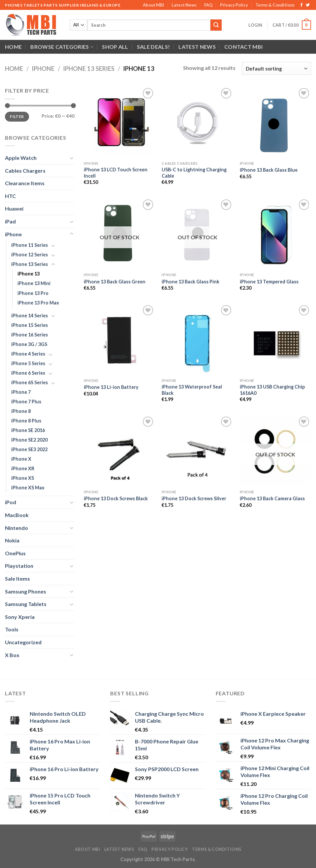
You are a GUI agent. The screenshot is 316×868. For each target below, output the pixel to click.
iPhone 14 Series (30, 316)
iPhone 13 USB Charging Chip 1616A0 (272, 390)
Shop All (115, 47)
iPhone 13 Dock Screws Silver (194, 498)
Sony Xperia (20, 617)
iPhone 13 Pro (33, 293)
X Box (12, 655)
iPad (10, 221)
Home (13, 47)
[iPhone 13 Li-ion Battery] (120, 339)
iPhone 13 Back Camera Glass (272, 498)
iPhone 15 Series (30, 325)
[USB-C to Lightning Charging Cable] (197, 122)
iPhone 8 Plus (26, 421)
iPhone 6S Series (30, 382)
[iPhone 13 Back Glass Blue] (276, 122)
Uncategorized (23, 642)
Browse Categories (62, 47)
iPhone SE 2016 (28, 430)
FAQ (208, 5)
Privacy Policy (234, 5)
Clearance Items (25, 183)
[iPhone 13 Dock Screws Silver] (197, 451)
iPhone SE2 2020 (29, 440)
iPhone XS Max (28, 488)
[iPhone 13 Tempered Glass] (276, 233)
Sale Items (17, 579)
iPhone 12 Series (30, 255)
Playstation (19, 566)
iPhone (43, 69)
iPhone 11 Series (30, 245)
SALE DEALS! (154, 47)
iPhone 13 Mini (34, 283)
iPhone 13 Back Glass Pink (190, 282)
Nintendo (16, 528)
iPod (11, 502)
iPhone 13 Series (89, 69)
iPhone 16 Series (30, 335)
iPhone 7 (21, 392)
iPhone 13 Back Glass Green (115, 282)
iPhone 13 (29, 274)
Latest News (184, 5)
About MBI (154, 5)
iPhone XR (23, 468)
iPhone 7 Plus (26, 402)
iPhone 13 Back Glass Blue (269, 170)
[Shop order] (276, 68)
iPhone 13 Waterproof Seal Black (192, 390)
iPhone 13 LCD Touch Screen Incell (116, 173)
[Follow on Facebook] (301, 5)
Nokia (12, 540)
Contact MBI (244, 47)
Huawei (14, 208)
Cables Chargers (25, 171)
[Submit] (216, 25)
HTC (10, 196)
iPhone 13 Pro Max (38, 303)
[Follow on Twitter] (308, 5)
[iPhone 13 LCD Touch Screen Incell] (120, 122)
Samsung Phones (26, 591)
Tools (12, 629)
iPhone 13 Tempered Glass (269, 282)
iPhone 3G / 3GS (29, 344)
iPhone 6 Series (28, 373)
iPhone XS (23, 478)
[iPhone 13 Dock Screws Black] (120, 451)
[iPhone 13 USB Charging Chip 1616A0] (276, 339)
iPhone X (21, 459)
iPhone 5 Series (28, 363)
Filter (17, 116)
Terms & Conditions (275, 5)
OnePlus (15, 553)
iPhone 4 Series (28, 354)
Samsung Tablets (26, 604)
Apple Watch (21, 158)
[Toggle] (72, 158)
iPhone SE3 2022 (29, 449)
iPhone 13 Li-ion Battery (111, 387)
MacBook (17, 515)
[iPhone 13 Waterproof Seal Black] (197, 339)
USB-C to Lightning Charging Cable (194, 173)
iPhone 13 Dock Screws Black (116, 498)
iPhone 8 (21, 411)
